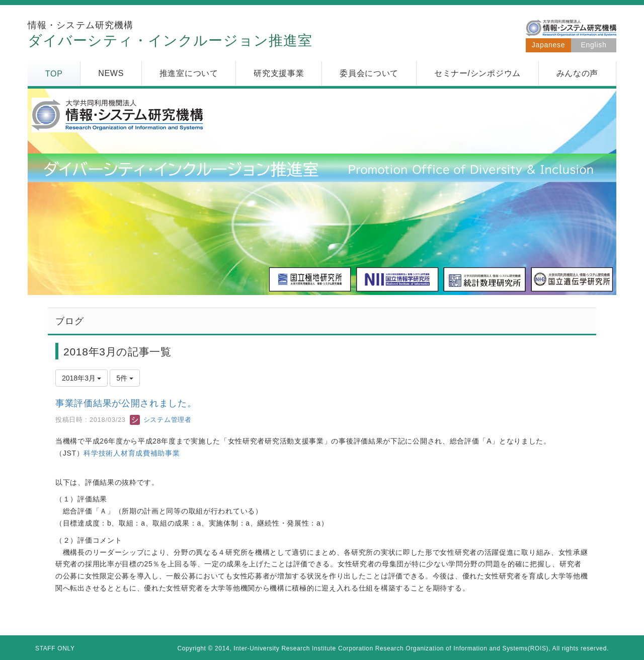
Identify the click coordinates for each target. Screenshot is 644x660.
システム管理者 (160, 420)
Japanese (548, 45)
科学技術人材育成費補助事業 (132, 453)
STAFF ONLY (55, 648)
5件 (125, 378)
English (594, 45)
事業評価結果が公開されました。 (126, 403)
